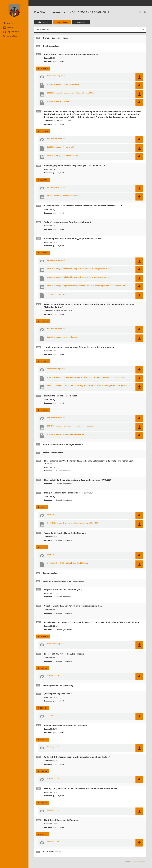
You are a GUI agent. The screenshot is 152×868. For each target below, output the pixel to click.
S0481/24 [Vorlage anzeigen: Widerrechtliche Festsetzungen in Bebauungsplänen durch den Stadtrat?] (43, 771)
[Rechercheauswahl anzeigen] (140, 13)
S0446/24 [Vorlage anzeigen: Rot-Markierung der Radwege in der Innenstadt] (43, 740)
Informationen (43, 22)
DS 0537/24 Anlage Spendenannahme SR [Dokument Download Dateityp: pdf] (63, 196)
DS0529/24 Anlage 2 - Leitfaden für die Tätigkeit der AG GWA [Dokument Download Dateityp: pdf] (70, 93)
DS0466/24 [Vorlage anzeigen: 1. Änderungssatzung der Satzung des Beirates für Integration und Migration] (44, 361)
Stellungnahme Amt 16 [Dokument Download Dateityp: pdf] (56, 294)
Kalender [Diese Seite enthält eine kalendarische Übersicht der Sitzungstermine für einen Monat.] (9, 27)
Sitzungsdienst (139, 862)
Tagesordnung (62, 22)
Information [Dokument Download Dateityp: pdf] (52, 514)
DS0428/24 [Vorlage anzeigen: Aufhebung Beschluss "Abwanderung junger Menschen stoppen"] (44, 253)
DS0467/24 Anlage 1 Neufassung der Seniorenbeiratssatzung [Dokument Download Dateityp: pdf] (71, 426)
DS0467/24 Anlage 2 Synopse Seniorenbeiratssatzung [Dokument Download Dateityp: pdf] (68, 435)
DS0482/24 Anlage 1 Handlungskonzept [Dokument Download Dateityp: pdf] (62, 337)
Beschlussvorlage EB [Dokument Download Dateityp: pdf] (55, 644)
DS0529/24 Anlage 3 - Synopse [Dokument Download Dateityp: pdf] (59, 102)
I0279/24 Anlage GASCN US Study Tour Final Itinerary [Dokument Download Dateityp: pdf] (68, 563)
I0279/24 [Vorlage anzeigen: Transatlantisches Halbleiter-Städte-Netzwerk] (43, 547)
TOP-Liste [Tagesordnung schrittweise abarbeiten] (81, 22)
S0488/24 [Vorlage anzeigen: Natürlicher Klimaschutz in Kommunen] (43, 834)
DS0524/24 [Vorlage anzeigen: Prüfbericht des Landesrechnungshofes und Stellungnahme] (44, 131)
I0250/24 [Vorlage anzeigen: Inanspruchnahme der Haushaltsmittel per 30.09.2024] (43, 507)
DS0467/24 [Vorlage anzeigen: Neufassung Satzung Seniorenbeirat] (44, 410)
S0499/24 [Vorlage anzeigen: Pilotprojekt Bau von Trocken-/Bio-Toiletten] (43, 668)
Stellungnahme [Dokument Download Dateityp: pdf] (53, 676)
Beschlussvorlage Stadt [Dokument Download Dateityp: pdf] (56, 76)
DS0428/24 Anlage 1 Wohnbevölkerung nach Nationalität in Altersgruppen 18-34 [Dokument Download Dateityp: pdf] (78, 269)
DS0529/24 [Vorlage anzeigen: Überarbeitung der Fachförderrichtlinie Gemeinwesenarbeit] (44, 69)
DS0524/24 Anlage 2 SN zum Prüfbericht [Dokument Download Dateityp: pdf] (63, 156)
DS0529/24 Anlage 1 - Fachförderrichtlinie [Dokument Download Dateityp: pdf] (63, 84)
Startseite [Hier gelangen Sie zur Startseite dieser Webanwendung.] (9, 23)
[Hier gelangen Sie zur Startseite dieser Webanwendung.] (14, 10)
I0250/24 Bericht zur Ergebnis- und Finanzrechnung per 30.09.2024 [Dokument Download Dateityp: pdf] (73, 523)
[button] (14, 32)
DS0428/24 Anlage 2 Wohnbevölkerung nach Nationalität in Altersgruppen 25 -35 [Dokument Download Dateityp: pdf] (79, 277)
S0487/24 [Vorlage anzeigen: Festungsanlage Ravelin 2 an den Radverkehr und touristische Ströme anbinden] (43, 803)
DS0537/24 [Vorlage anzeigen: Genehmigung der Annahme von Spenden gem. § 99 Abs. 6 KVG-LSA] (44, 180)
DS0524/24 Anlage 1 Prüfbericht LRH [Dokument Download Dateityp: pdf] (61, 147)
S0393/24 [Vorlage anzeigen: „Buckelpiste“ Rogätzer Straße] (43, 708)
